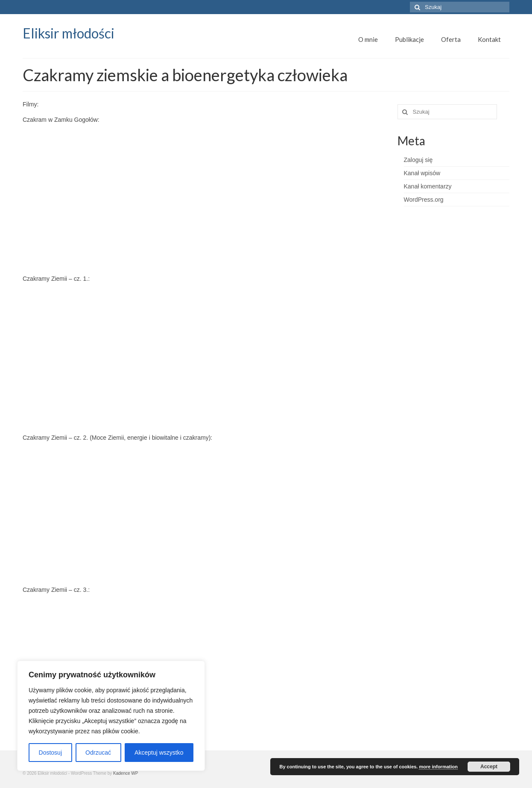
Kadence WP (126, 773)
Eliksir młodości (69, 33)
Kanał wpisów (422, 173)
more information (438, 767)
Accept (489, 767)
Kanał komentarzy (428, 186)
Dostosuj (50, 753)
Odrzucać (98, 753)
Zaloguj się (418, 160)
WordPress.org (424, 200)
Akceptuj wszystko (159, 753)
